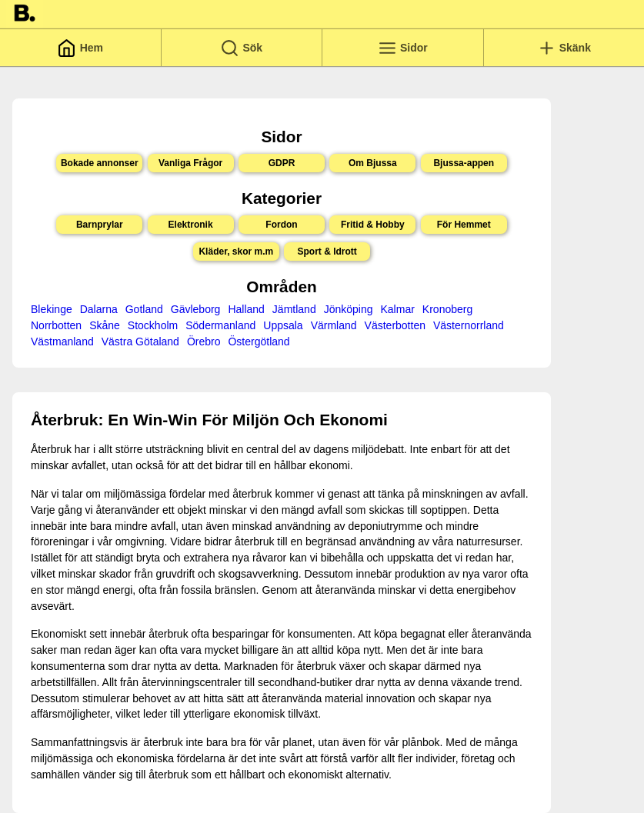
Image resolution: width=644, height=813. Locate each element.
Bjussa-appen (464, 163)
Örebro (204, 342)
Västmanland (62, 342)
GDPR (282, 163)
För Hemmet (464, 225)
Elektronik (191, 225)
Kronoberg (447, 309)
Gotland (144, 309)
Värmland (334, 325)
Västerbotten (395, 325)
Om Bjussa (373, 163)
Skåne (105, 325)
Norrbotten (56, 325)
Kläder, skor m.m (236, 252)
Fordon (281, 225)
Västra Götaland (140, 342)
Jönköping (349, 309)
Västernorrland (469, 325)
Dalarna (99, 309)
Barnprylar (100, 225)
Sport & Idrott (327, 252)
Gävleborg (196, 309)
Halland (246, 309)
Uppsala (283, 325)
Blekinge (52, 309)
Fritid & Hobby (373, 225)
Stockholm (153, 325)
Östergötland (259, 342)
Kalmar (398, 309)
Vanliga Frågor (190, 163)
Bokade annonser (100, 163)
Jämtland (294, 309)
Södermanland (220, 325)
